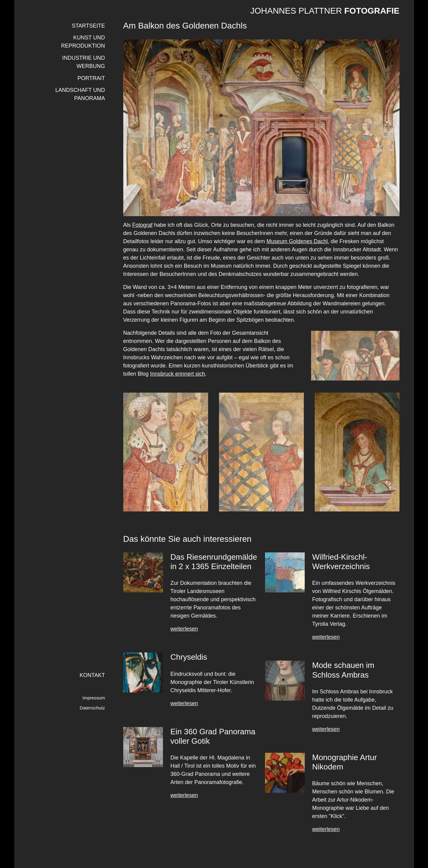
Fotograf (143, 225)
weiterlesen (184, 629)
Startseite (88, 26)
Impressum (94, 698)
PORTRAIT (91, 78)
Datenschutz (92, 708)
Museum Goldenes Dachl (297, 241)
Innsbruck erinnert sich (178, 374)
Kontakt (92, 675)
